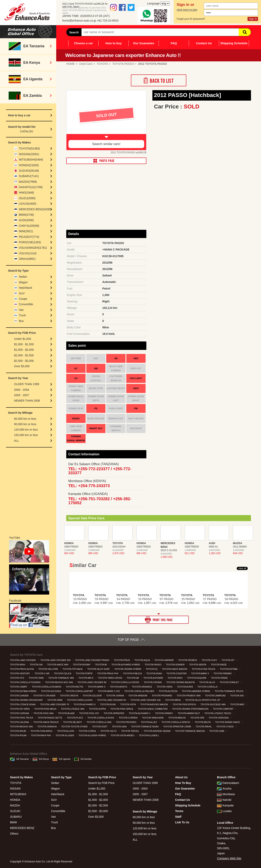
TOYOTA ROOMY (82, 665)
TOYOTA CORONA (20, 713)
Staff (178, 817)
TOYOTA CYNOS (225, 727)
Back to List (159, 80)
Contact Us (204, 43)
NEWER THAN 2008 (27, 401)
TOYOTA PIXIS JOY (90, 713)
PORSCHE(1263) (30, 242)
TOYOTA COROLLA (208, 687)
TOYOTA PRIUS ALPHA (22, 669)
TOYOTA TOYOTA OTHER (75, 727)
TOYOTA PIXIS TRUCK (22, 718)
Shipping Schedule (234, 43)
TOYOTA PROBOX (188, 660)
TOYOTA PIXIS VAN (44, 713)
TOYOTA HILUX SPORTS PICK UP (203, 700)
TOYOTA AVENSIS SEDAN (158, 731)
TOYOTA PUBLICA (133, 673)
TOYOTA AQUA (143, 660)
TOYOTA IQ (152, 669)
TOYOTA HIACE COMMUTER (153, 709)
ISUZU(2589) (27, 198)
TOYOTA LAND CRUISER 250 (56, 660)
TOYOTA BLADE (67, 713)
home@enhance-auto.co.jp (79, 21)
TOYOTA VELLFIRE (49, 669)
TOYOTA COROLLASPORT (80, 691)
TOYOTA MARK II (97, 687)
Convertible (26, 304)
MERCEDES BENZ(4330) (35, 209)
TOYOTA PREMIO (223, 673)
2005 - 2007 (22, 395)
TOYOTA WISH (18, 665)
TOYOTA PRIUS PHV (108, 673)
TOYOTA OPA (198, 718)
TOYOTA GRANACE (142, 687)
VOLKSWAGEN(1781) (33, 248)
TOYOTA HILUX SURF (99, 669)
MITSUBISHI (18, 794)
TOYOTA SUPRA (98, 709)
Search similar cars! (106, 144)
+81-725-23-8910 (108, 21)
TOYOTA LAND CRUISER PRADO (93, 660)
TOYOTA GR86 (55, 700)
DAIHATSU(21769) (31, 187)
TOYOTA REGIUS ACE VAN (59, 682)
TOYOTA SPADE (220, 678)
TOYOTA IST (228, 660)
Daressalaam (228, 783)
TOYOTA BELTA (203, 722)
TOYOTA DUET (100, 727)
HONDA (15, 800)
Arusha (224, 789)
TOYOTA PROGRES (126, 722)
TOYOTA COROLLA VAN (99, 722)
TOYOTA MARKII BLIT (189, 713)
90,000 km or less (25, 424)
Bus (21, 321)
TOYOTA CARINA (115, 696)
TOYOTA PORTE (84, 673)
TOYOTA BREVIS (177, 718)
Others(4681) (27, 259)
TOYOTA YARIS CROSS (110, 678)
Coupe (23, 299)
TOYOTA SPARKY (164, 713)
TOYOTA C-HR (42, 673)
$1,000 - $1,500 (24, 344)
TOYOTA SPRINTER (114, 713)
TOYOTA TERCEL (130, 731)
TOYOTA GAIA (120, 727)
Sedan (23, 277)
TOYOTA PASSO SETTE (50, 718)
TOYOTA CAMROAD (216, 696)
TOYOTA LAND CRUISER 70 (55, 704)
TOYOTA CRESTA (69, 696)
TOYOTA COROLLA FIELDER (140, 691)
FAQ (174, 43)
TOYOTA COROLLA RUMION (47, 687)
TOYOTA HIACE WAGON (175, 669)
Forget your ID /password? (191, 19)
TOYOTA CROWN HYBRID (128, 669)
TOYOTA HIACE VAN (58, 665)
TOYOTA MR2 (238, 704)
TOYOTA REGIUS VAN (22, 727)
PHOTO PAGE (106, 161)
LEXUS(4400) (28, 204)
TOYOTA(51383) (29, 148)
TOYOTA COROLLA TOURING (26, 682)
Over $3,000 (22, 366)
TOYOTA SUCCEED (51, 691)
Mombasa (226, 794)
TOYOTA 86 (101, 665)
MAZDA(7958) (28, 182)
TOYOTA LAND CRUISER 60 (112, 700)
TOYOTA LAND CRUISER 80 (92, 682)
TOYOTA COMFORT (224, 709)
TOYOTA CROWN (153, 682)
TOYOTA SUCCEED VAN (213, 704)
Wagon (23, 282)
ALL (17, 441)
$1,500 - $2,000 (24, 350)
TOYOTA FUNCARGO (42, 731)
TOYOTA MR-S (86, 678)
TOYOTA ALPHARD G (85, 704)
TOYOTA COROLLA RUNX (101, 718)
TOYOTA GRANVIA (47, 727)
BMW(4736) (26, 215)
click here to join (187, 10)
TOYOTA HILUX (207, 682)
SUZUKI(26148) (29, 171)
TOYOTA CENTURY (20, 673)
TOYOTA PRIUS (122, 660)
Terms (179, 811)
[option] (106, 120)
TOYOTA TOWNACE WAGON (190, 731)
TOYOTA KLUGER (65, 735)
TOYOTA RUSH (108, 704)
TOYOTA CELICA (63, 673)
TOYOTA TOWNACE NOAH (145, 727)
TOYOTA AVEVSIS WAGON (154, 704)
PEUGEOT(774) (29, 237)
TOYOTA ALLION (66, 731)
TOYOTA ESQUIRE (197, 678)
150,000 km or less (26, 435)
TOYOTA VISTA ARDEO (123, 735)
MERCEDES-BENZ (22, 828)
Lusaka (224, 811)
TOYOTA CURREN (128, 718)
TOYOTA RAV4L (204, 727)
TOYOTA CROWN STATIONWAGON (191, 709)
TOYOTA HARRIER (164, 660)
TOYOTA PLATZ (75, 718)
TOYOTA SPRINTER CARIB (177, 727)
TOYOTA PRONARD (162, 696)
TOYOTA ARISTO (119, 687)
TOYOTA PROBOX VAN (189, 696)
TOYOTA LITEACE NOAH (23, 704)
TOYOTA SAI (36, 665)
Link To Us (182, 822)
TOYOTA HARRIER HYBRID (196, 691)
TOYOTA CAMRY (19, 687)
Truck (22, 315)
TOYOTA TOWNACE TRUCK (229, 691)
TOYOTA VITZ (17, 678)
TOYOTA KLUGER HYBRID (93, 735)
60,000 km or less (25, 419)
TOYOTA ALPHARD (153, 678)
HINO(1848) (26, 193)
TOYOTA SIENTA (198, 665)
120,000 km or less (26, 430)
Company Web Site (229, 858)
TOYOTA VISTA (128, 704)
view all (242, 568)
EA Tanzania (19, 759)
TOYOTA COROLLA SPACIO (176, 722)
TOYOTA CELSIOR (93, 696)
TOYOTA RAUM (18, 731)
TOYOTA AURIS (185, 687)
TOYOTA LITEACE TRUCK (218, 713)
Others (14, 834)
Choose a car (83, 43)
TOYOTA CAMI (217, 731)
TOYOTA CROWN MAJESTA (181, 682)
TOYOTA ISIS (237, 696)
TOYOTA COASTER (177, 673)
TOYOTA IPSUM (19, 735)
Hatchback (25, 288)
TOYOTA (16, 783)
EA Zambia (83, 759)
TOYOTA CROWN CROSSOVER (27, 700)
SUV (22, 293)
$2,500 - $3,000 (24, 361)
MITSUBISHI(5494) (31, 160)
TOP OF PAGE (128, 640)
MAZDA (15, 805)
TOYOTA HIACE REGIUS (46, 722)
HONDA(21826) (29, 165)
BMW (13, 822)
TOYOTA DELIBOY (73, 722)
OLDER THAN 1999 (27, 384)
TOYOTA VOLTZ (109, 731)
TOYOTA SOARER (176, 665)
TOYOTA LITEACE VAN (73, 709)
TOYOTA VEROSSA (219, 718)
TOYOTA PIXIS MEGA (46, 709)
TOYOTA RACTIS (75, 687)
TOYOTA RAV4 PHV (41, 735)
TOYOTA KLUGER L (149, 735)
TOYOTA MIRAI (173, 700)
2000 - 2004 (22, 390)
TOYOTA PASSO (153, 665)
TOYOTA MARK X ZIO (109, 691)
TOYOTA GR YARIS (20, 709)
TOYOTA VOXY (210, 660)
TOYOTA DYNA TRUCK (204, 669)
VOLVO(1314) (28, 253)
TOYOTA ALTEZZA (168, 691)
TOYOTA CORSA (88, 731)
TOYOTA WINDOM (138, 696)
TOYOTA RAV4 (175, 678)
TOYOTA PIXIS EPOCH (185, 704)
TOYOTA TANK (37, 678)
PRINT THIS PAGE (159, 620)
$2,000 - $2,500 (24, 355)
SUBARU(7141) (29, 176)
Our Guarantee (144, 43)
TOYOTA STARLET (229, 682)
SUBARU (16, 817)
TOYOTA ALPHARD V (140, 713)
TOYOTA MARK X (200, 673)
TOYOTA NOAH (155, 673)
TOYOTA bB (133, 678)
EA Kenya (41, 759)
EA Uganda (61, 759)
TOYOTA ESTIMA (229, 669)
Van (21, 310)
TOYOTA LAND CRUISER (23, 660)
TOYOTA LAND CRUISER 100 (146, 700)
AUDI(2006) (26, 220)
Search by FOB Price (101, 783)
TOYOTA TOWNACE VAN (61, 678)
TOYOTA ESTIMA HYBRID (24, 691)
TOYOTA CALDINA (20, 722)
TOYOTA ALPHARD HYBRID (126, 665)
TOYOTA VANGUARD (153, 718)
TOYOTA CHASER (20, 696)
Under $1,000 (23, 339)
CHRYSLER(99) (29, 226)
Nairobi (224, 800)
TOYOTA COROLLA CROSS (125, 682)
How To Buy (183, 783)
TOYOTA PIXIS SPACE (122, 709)
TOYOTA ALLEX (149, 722)
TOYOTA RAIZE (219, 665)
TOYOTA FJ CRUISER (45, 696)
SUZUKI (15, 811)
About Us (181, 777)
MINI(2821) (26, 231)
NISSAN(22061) (29, 154)
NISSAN (15, 789)
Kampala (225, 805)
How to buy (114, 43)
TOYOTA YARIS (165, 687)
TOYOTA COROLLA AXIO (80, 700)
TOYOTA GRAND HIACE (228, 722)
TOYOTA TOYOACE (73, 669)
